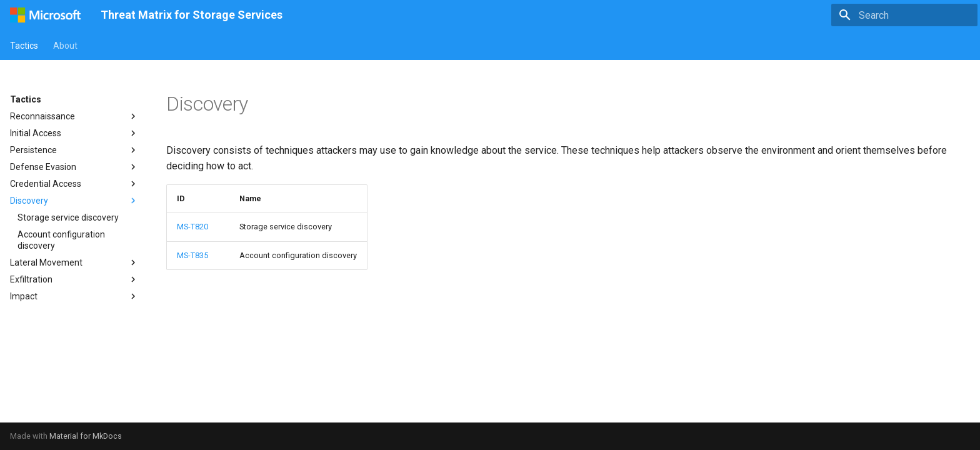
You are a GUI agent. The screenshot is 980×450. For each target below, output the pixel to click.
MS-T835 (192, 255)
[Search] (904, 15)
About (65, 46)
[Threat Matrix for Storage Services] (45, 15)
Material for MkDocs (86, 436)
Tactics (24, 46)
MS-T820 (192, 227)
